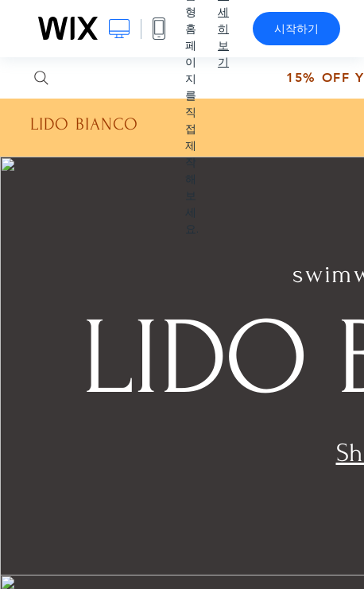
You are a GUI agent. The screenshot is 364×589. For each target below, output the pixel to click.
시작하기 (296, 29)
